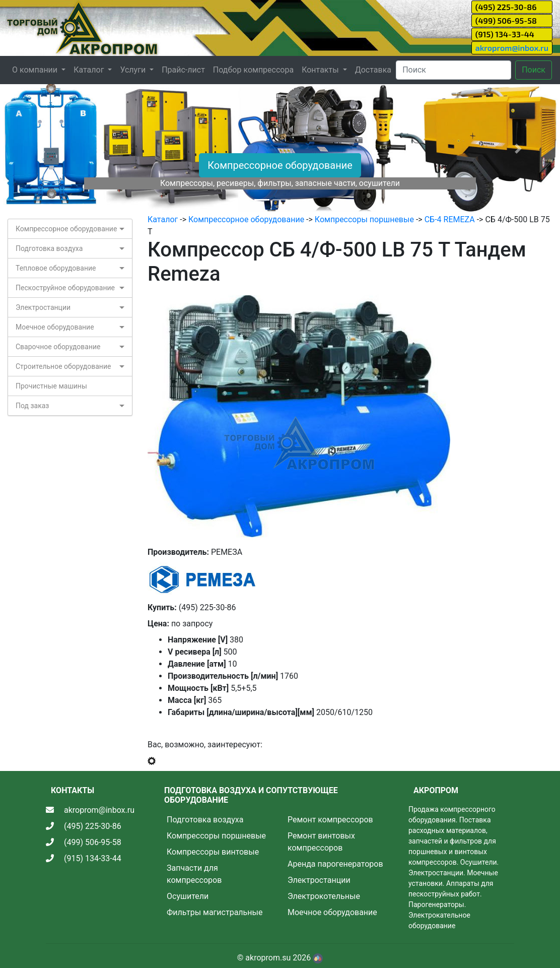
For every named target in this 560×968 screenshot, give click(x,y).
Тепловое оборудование (56, 268)
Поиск (534, 70)
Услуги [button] (134, 70)
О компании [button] (36, 70)
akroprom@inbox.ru (512, 48)
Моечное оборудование (55, 327)
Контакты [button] (321, 70)
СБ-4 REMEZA (450, 219)
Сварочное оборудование (58, 347)
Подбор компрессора (253, 70)
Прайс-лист (183, 70)
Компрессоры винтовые (213, 852)
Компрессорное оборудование (280, 165)
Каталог (163, 219)
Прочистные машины (51, 386)
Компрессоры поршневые (364, 219)
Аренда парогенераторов (335, 864)
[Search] (453, 70)
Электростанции (43, 307)
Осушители (188, 896)
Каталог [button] (90, 70)
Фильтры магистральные (215, 912)
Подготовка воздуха (49, 248)
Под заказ (32, 406)
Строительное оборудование (63, 366)
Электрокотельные (324, 896)
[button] (42, 149)
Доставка (373, 70)
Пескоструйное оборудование (65, 288)
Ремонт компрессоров (330, 820)
